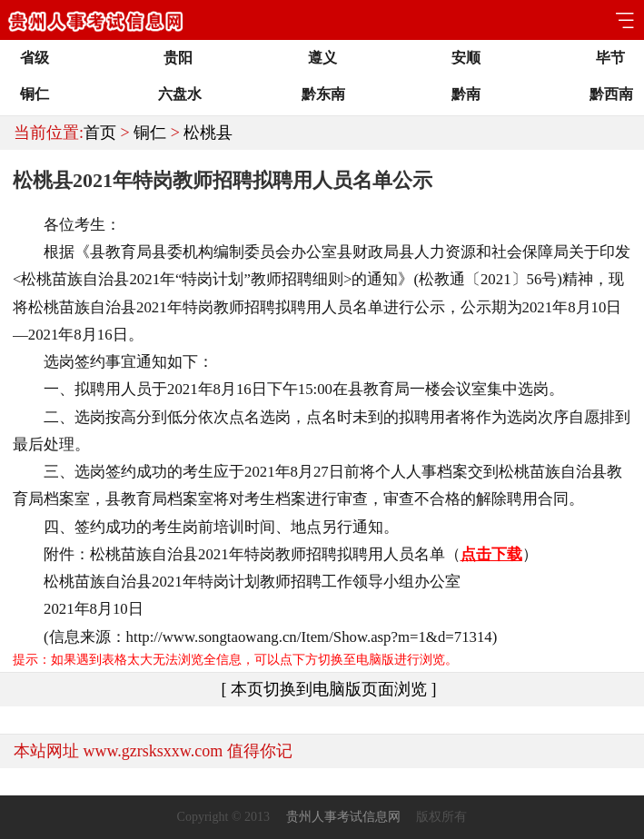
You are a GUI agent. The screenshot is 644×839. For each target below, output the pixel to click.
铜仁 (150, 133)
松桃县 (208, 133)
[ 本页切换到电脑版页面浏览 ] (329, 689)
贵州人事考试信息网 (343, 817)
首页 (100, 133)
